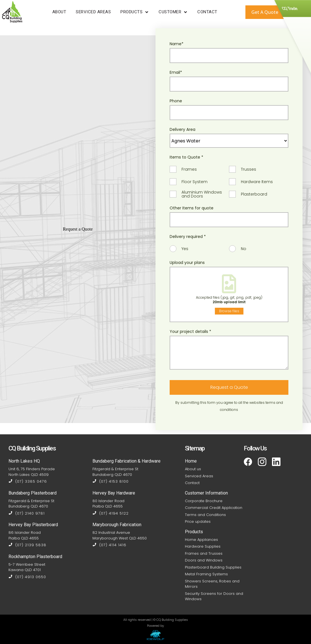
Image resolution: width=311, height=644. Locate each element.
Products (194, 532)
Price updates (198, 522)
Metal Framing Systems (206, 574)
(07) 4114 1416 (109, 545)
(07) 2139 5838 (27, 545)
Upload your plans (187, 263)
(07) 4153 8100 (111, 481)
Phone (176, 101)
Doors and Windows (204, 560)
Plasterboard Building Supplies (213, 567)
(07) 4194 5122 (111, 513)
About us (193, 469)
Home (191, 461)
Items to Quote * (186, 157)
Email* (176, 72)
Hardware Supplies (203, 546)
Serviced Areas (199, 476)
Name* (177, 44)
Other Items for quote (192, 208)
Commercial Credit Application (214, 508)
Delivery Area (183, 129)
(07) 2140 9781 (27, 513)
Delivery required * (188, 237)
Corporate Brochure (204, 501)
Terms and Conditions (205, 515)
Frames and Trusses (204, 553)
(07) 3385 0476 (28, 481)
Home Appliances (201, 540)
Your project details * (190, 331)
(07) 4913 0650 (27, 577)
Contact (192, 483)
